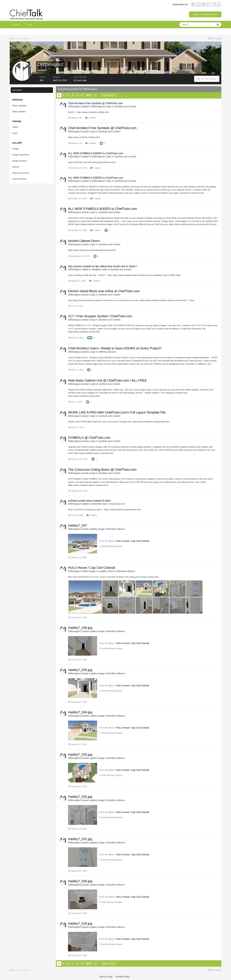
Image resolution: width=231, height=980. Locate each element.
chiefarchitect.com (180, 5)
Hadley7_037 (78, 525)
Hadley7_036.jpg (80, 628)
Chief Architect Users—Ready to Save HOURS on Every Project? (115, 348)
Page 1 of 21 (109, 95)
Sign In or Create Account (205, 14)
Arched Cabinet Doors (84, 241)
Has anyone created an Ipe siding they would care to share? (102, 266)
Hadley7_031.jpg (80, 839)
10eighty (96, 269)
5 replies (94, 281)
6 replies (92, 515)
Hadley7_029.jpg (80, 923)
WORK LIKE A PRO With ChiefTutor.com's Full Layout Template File (117, 412)
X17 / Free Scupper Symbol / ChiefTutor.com (100, 316)
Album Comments (21, 173)
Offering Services (107, 352)
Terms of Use (106, 977)
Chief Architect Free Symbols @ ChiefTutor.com (95, 103)
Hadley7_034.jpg (80, 712)
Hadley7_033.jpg (80, 755)
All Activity (17, 90)
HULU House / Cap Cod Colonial (133, 541)
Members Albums (116, 529)
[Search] (197, 25)
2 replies (91, 118)
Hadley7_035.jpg (80, 670)
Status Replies (19, 112)
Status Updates (19, 106)
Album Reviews (20, 179)
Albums (16, 167)
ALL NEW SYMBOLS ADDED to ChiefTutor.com (96, 153)
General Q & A (117, 504)
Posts (15, 133)
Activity (29, 24)
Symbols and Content (125, 106)
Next (89, 95)
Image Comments (21, 155)
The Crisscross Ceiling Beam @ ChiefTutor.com (102, 470)
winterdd (96, 504)
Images (16, 149)
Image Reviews (19, 161)
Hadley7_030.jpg (80, 881)
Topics (15, 127)
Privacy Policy (122, 977)
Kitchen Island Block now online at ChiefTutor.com (104, 291)
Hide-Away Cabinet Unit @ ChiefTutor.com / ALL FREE (107, 380)
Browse (16, 24)
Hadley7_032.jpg (80, 797)
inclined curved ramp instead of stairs (89, 501)
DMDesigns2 (74, 106)
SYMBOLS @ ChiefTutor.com (89, 438)
